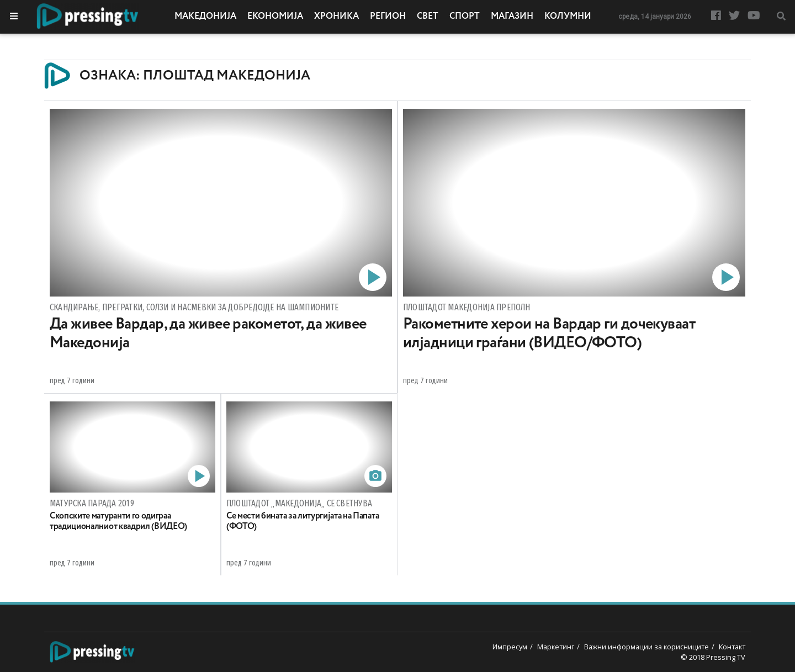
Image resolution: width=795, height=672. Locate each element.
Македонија (205, 17)
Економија (275, 17)
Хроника (336, 17)
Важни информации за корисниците (646, 647)
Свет (428, 17)
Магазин (512, 17)
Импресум (510, 647)
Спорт (465, 17)
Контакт (732, 647)
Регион (388, 17)
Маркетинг (556, 647)
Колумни (568, 17)
